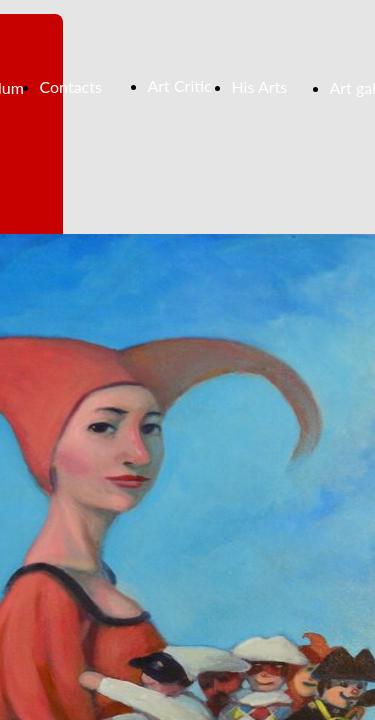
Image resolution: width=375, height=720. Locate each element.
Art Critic (180, 85)
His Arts (260, 86)
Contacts (71, 86)
